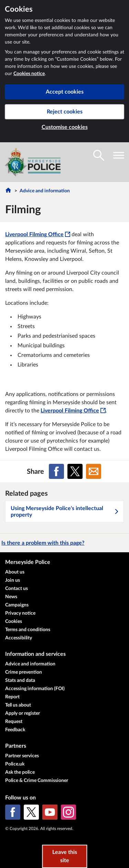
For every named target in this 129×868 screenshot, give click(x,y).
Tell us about (18, 705)
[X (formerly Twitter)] (31, 812)
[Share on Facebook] (56, 471)
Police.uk (15, 764)
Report (12, 697)
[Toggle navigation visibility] (119, 155)
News (11, 597)
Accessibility (19, 638)
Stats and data (20, 680)
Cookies (14, 622)
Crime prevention (24, 672)
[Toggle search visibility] (99, 155)
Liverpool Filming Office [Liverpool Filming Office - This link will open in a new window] (38, 234)
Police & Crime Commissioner (37, 781)
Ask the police (20, 772)
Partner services (22, 756)
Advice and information (45, 191)
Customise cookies (65, 127)
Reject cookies (65, 112)
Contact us (17, 589)
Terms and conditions (28, 630)
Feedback (15, 730)
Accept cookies (65, 92)
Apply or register (23, 713)
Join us (13, 580)
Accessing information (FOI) (35, 689)
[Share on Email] (94, 471)
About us (15, 572)
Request (14, 722)
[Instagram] (68, 812)
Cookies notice (29, 74)
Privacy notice (20, 613)
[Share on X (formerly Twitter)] (75, 471)
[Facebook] (13, 812)
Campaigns (17, 605)
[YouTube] (50, 812)
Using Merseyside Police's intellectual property (65, 512)
